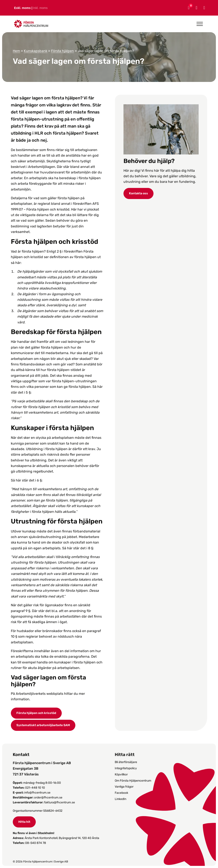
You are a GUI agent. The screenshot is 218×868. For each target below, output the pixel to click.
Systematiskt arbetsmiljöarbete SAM (43, 725)
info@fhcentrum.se (37, 793)
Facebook (121, 793)
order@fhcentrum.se (48, 797)
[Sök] (204, 8)
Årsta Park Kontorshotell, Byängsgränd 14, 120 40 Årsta (62, 838)
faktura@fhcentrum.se (60, 802)
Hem (16, 51)
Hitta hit (24, 822)
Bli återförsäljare (126, 762)
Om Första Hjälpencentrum (133, 781)
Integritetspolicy (126, 768)
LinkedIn (120, 799)
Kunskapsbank (36, 51)
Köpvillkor (121, 774)
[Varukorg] (188, 8)
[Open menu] (200, 24)
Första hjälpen (62, 51)
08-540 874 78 (36, 843)
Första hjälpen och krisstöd (36, 713)
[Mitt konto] (196, 8)
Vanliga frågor (124, 787)
